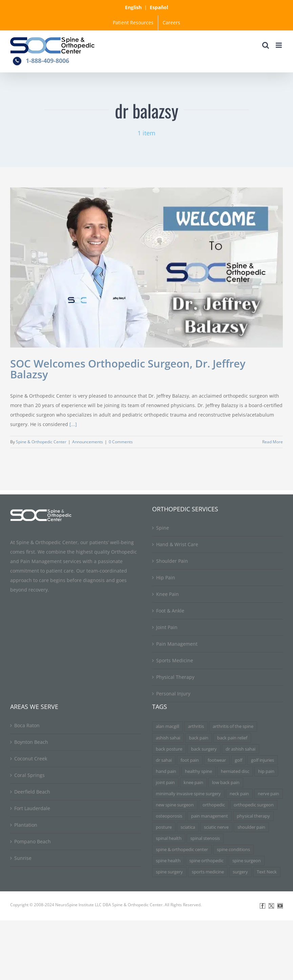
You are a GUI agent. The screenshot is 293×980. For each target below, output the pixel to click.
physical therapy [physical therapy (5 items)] (253, 816)
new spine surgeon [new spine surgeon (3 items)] (175, 805)
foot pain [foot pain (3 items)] (190, 760)
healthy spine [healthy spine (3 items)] (198, 771)
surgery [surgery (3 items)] (240, 872)
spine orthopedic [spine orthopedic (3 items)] (206, 861)
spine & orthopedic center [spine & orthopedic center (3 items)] (182, 850)
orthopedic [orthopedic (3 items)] (214, 805)
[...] (73, 424)
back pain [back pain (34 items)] (199, 738)
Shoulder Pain (172, 561)
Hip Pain (166, 577)
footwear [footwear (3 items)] (217, 760)
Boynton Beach (31, 742)
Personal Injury (173, 694)
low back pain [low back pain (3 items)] (226, 783)
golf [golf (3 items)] (238, 760)
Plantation (26, 825)
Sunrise (23, 858)
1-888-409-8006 (47, 61)
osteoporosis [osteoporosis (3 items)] (169, 816)
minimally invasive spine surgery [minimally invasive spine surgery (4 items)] (188, 794)
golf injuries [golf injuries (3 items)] (263, 760)
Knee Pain (168, 594)
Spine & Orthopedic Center (41, 442)
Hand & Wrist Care (177, 544)
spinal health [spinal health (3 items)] (169, 838)
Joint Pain (167, 627)
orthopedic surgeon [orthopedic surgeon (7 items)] (254, 805)
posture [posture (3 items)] (164, 827)
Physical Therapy (175, 677)
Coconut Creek (31, 759)
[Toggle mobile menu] (279, 45)
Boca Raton (27, 725)
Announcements (88, 442)
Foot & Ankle (170, 611)
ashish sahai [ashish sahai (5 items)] (168, 738)
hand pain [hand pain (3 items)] (166, 771)
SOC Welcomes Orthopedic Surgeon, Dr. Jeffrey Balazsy (128, 369)
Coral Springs (29, 775)
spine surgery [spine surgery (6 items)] (169, 872)
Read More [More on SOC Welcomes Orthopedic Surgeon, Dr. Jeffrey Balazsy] (273, 442)
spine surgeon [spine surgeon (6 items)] (247, 861)
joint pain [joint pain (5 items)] (165, 783)
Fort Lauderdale (32, 808)
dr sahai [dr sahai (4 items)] (164, 760)
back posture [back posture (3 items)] (169, 749)
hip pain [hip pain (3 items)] (266, 771)
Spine (163, 528)
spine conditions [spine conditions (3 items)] (233, 850)
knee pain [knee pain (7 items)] (193, 783)
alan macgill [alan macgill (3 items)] (168, 726)
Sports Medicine (175, 660)
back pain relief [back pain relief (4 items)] (232, 738)
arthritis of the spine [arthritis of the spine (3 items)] (233, 726)
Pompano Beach (33, 841)
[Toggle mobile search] (266, 45)
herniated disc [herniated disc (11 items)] (235, 771)
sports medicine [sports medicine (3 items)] (208, 872)
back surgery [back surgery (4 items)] (204, 749)
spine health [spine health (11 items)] (168, 861)
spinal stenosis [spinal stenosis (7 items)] (205, 838)
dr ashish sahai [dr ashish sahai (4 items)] (240, 749)
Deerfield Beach (32, 792)
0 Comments (121, 442)
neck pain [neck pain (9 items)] (239, 794)
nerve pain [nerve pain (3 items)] (268, 794)
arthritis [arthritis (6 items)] (196, 726)
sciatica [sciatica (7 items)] (188, 827)
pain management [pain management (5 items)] (210, 816)
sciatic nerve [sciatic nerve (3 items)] (216, 827)
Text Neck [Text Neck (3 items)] (267, 872)
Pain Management (177, 644)
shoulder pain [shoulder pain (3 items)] (251, 827)
